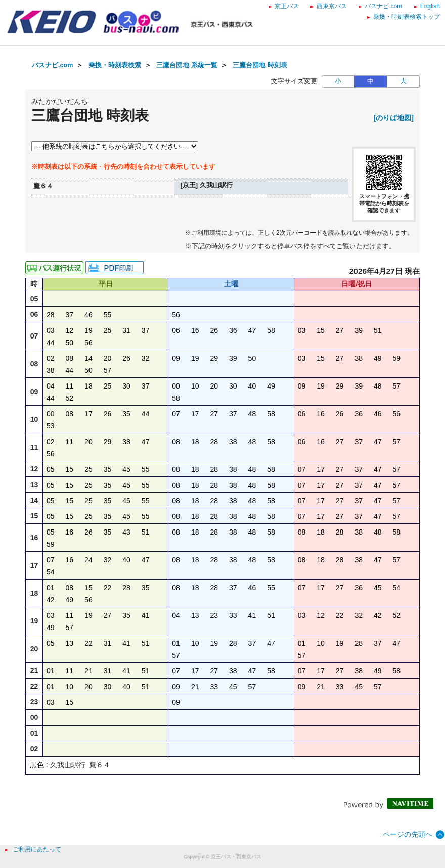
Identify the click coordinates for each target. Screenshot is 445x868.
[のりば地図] (394, 118)
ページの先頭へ (408, 834)
